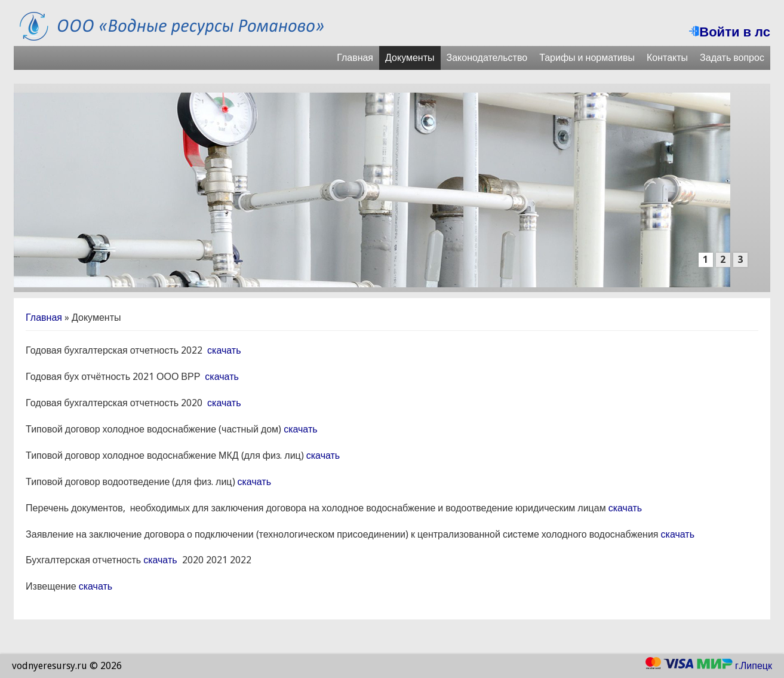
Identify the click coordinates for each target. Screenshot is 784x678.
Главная (355, 58)
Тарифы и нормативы (587, 58)
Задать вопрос (732, 58)
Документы (410, 58)
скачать (224, 350)
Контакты (667, 58)
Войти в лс (730, 32)
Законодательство (487, 58)
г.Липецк (754, 666)
